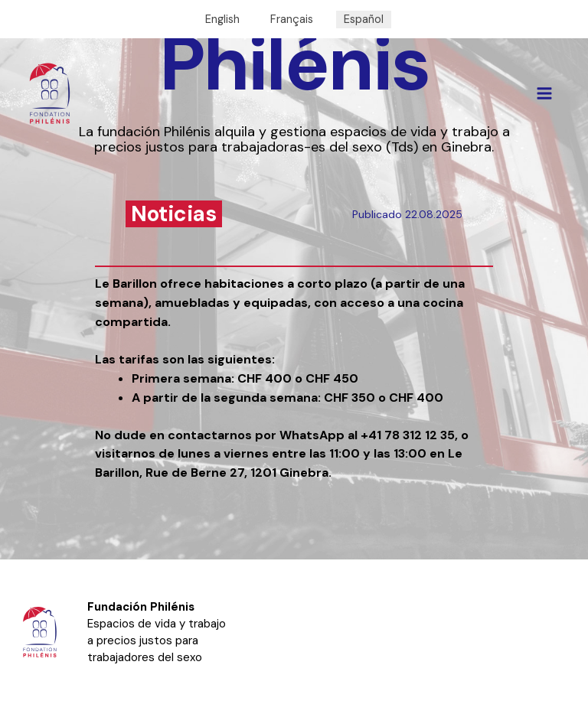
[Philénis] (50, 94)
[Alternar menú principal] (544, 93)
